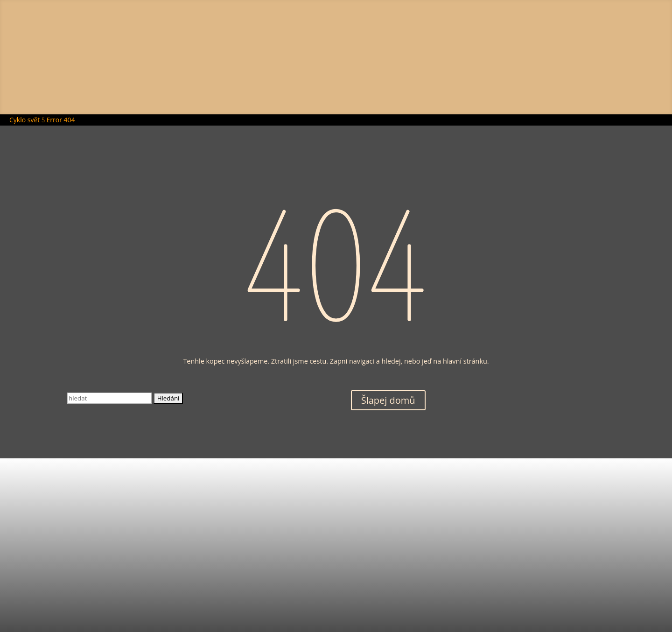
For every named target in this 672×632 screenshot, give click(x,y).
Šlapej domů (388, 400)
